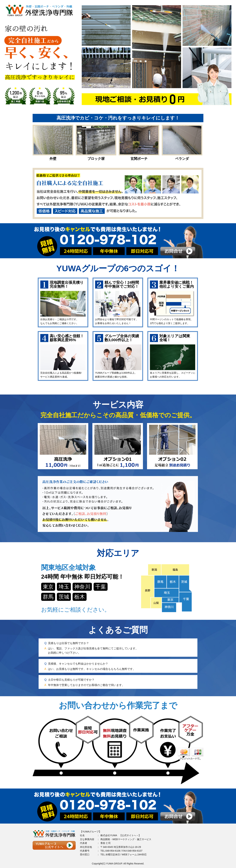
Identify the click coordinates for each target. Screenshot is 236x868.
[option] (118, 55)
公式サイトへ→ (130, 835)
